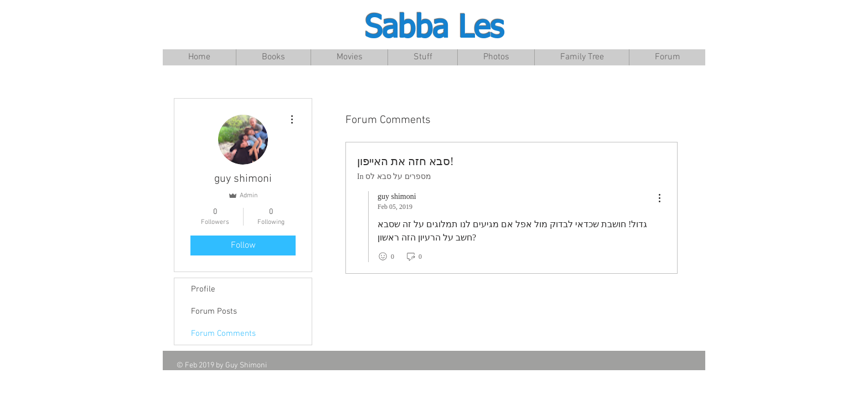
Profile (203, 289)
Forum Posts (214, 311)
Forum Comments (223, 334)
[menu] (659, 199)
